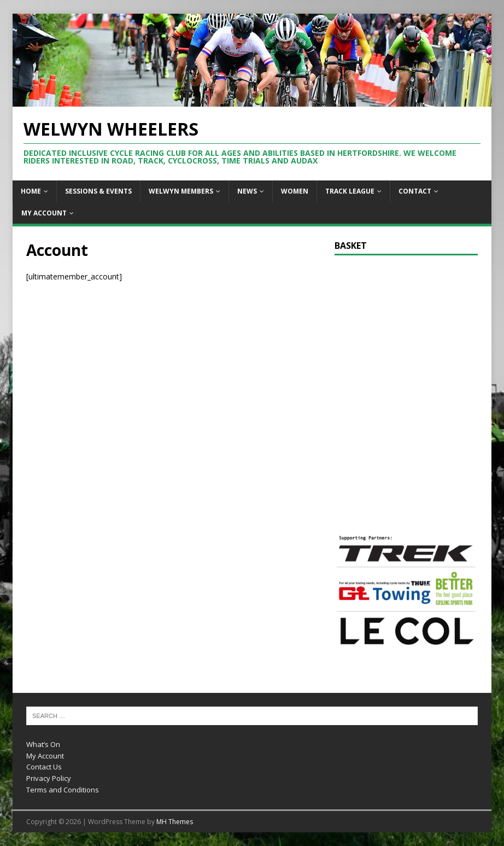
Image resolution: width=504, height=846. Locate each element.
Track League (350, 191)
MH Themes (175, 822)
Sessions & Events (98, 191)
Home (31, 191)
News (247, 191)
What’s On (43, 744)
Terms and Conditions (63, 790)
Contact (415, 191)
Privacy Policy (49, 778)
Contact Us (44, 767)
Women (295, 191)
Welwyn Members (181, 191)
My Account (44, 213)
